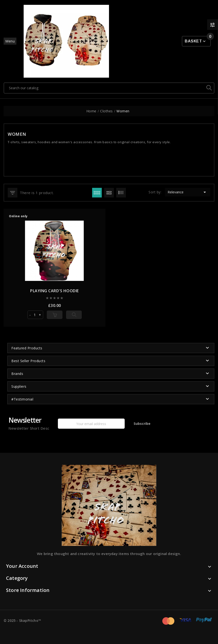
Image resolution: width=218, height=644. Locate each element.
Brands (17, 374)
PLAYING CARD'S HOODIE (54, 291)
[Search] (104, 88)
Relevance (187, 192)
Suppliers (19, 386)
